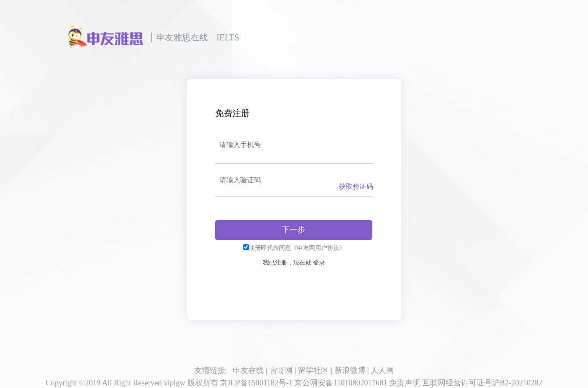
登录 (319, 263)
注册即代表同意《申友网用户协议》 (297, 248)
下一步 (294, 230)
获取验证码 (356, 186)
